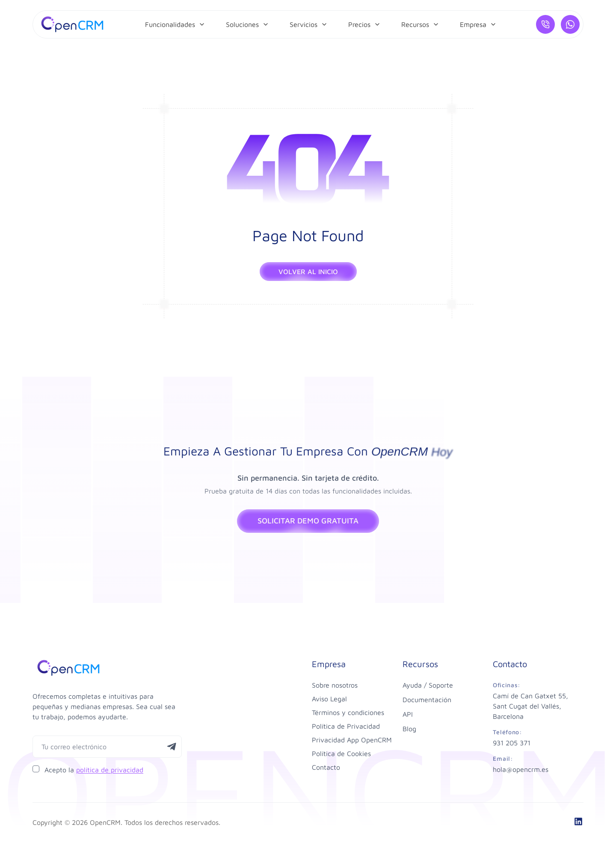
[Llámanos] (545, 24)
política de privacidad (110, 770)
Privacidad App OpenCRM (352, 740)
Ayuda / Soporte (428, 685)
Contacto (326, 767)
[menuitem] (175, 24)
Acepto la (94, 770)
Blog (409, 729)
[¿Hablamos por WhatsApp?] (570, 24)
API (408, 714)
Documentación (427, 700)
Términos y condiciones (348, 712)
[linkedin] (578, 821)
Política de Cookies (341, 753)
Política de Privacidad (346, 726)
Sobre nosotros (335, 685)
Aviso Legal (329, 699)
